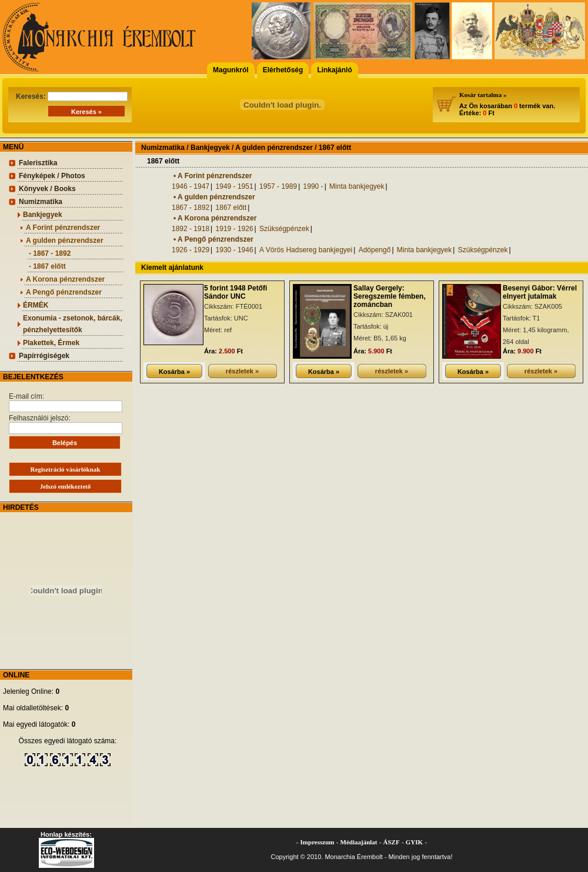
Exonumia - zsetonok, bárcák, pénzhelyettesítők (73, 324)
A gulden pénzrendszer (65, 240)
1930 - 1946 (235, 250)
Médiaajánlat (359, 842)
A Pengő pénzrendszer (64, 292)
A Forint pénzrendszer (63, 228)
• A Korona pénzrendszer (215, 218)
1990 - (313, 186)
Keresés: (72, 96)
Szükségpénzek (284, 229)
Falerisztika (38, 163)
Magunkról (231, 70)
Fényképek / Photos (52, 176)
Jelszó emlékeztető (65, 486)
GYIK (414, 842)
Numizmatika (41, 202)
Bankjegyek (43, 215)
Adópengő (375, 250)
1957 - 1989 (278, 186)
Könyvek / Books (47, 189)
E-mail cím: (66, 402)
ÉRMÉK (36, 305)
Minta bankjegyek (357, 186)
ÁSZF (392, 842)
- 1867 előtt (47, 266)
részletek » (242, 371)
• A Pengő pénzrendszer (213, 239)
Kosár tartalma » (483, 95)
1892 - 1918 (191, 229)
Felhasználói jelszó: (66, 424)
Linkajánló (334, 70)
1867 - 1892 (191, 208)
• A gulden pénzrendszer (214, 197)
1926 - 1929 (191, 250)
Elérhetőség (283, 70)
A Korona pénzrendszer (65, 279)
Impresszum (318, 842)
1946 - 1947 (191, 186)
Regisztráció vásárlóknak (66, 469)
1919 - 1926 (235, 229)
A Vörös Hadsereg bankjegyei (306, 250)
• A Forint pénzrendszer (213, 176)
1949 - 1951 (235, 186)
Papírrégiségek (44, 356)
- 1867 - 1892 (50, 253)
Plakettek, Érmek (51, 343)
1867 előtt (231, 208)
